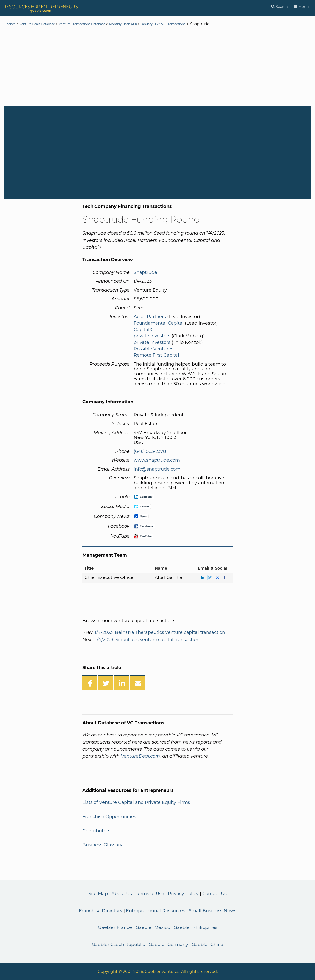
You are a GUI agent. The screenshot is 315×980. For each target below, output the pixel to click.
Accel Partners (150, 317)
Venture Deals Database (43, 24)
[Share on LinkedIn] (122, 683)
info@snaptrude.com (157, 469)
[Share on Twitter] (106, 683)
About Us (122, 894)
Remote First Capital (156, 355)
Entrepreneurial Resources (156, 911)
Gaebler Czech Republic (118, 945)
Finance (11, 24)
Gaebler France (115, 927)
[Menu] (301, 7)
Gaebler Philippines (196, 927)
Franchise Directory (101, 911)
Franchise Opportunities (109, 817)
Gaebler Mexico (153, 927)
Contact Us (214, 894)
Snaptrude (145, 272)
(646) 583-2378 (150, 451)
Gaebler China (208, 945)
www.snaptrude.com (157, 460)
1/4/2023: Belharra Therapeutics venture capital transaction (160, 632)
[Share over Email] (138, 683)
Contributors (96, 831)
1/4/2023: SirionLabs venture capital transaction (147, 640)
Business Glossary (102, 845)
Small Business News (213, 911)
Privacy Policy (183, 894)
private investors (152, 336)
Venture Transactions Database (97, 24)
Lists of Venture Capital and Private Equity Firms (136, 802)
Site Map (98, 894)
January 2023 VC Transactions (192, 24)
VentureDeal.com (140, 756)
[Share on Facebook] (90, 683)
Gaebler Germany (168, 945)
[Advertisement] (157, 67)
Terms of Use (150, 894)
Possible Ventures (153, 349)
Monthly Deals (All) (145, 24)
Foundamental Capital (159, 323)
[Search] (280, 7)
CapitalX (143, 330)
